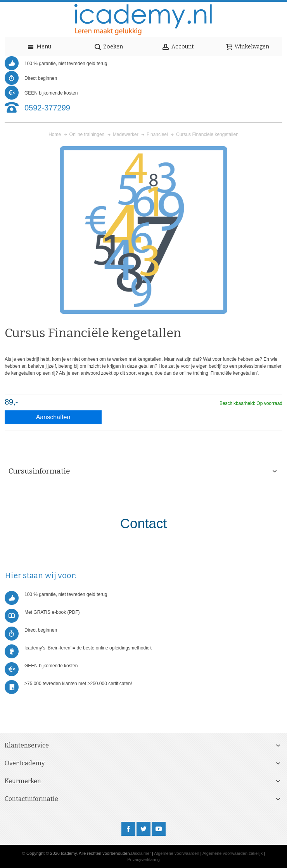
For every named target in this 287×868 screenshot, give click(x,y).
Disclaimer (141, 853)
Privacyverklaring (143, 859)
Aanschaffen (53, 417)
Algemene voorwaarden (176, 853)
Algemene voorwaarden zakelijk (233, 853)
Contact (144, 523)
